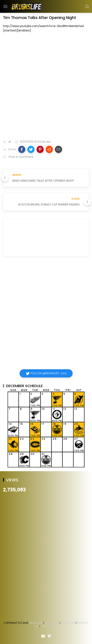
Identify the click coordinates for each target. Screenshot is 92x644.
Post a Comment (21, 157)
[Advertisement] (46, 87)
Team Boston (49, 626)
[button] (22, 149)
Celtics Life (52, 623)
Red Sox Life (68, 623)
